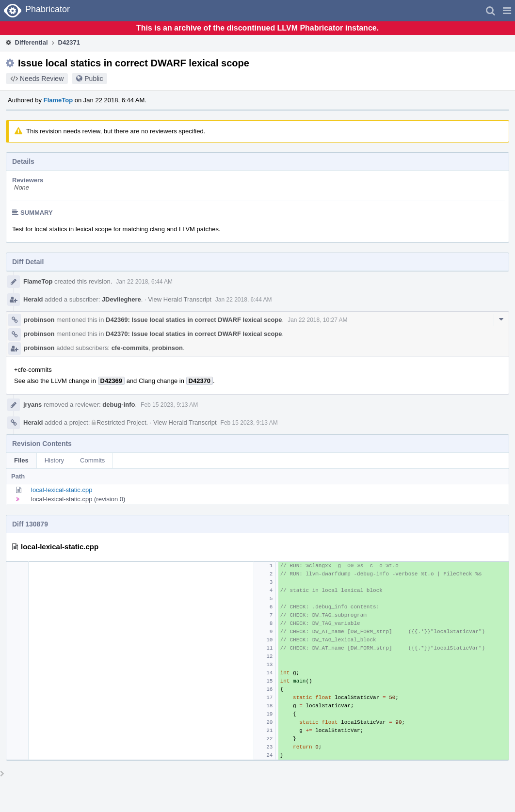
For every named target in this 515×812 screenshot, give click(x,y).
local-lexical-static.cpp (62, 490)
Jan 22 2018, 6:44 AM (144, 282)
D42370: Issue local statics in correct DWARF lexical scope (194, 334)
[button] (507, 11)
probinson (39, 320)
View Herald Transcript (180, 299)
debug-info (119, 405)
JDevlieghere (121, 299)
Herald (33, 299)
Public (94, 79)
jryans (32, 405)
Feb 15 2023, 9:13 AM (169, 405)
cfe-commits (130, 348)
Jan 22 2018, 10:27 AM (317, 320)
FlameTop (58, 100)
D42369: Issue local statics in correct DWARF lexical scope (194, 320)
